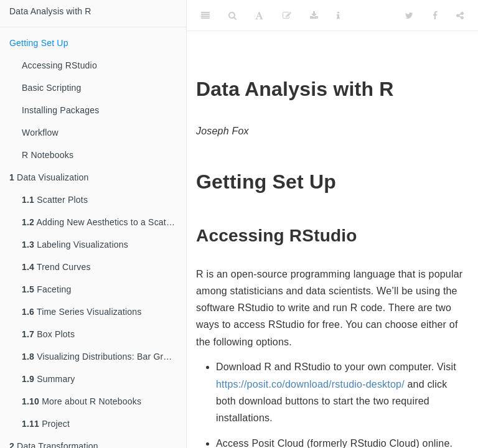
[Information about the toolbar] (338, 16)
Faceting (46, 289)
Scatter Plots (55, 200)
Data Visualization (49, 177)
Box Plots (48, 334)
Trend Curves (56, 267)
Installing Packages (60, 110)
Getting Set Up (39, 43)
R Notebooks (48, 155)
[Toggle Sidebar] (205, 16)
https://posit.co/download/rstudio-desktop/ (310, 384)
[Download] (314, 16)
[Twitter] (409, 16)
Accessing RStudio (59, 65)
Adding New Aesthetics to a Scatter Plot (104, 222)
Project (46, 424)
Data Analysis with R (50, 11)
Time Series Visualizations (82, 312)
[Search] (232, 16)
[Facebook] (435, 16)
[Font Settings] (259, 16)
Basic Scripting (52, 88)
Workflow (40, 133)
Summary (48, 379)
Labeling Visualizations (75, 245)
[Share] (460, 16)
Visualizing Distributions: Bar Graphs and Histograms (104, 357)
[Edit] (287, 16)
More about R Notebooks (82, 401)
